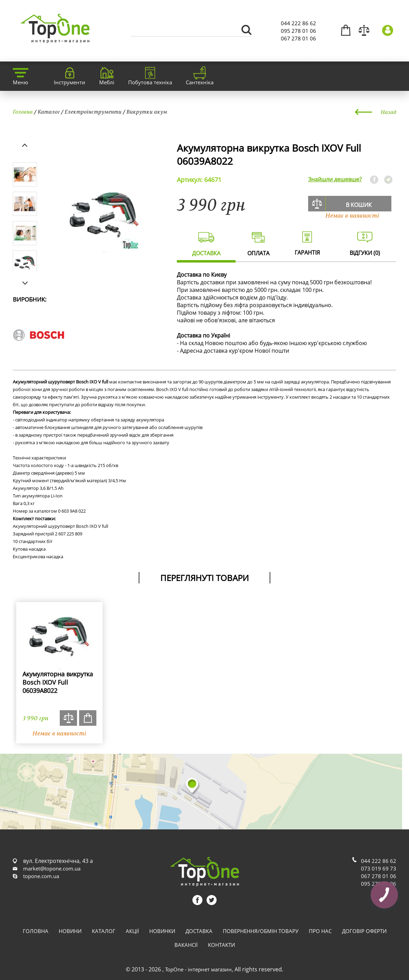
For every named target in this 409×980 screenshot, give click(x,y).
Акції (132, 931)
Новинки (162, 931)
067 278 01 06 (298, 38)
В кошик (359, 205)
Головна (23, 112)
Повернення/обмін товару (261, 931)
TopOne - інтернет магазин (198, 969)
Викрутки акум (147, 112)
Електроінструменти (93, 112)
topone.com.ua (41, 876)
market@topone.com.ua (52, 868)
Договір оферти (364, 931)
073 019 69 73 (379, 868)
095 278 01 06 (298, 31)
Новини (70, 931)
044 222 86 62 (298, 23)
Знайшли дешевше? (335, 179)
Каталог (49, 112)
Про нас (320, 931)
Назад (388, 112)
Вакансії (186, 945)
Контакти (221, 945)
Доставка (199, 931)
